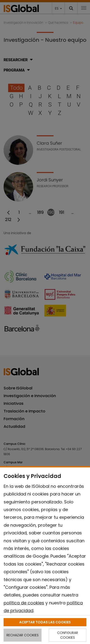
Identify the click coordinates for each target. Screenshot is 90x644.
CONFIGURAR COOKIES (68, 635)
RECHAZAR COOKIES (23, 635)
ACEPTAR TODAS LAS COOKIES (45, 622)
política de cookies (24, 603)
